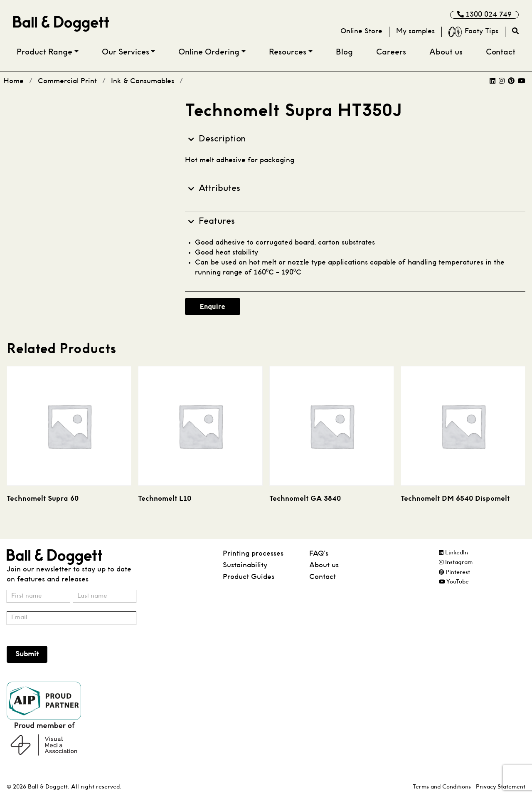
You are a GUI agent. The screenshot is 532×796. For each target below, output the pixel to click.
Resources (288, 53)
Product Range (44, 53)
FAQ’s (319, 554)
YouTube (454, 582)
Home (14, 81)
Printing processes (253, 554)
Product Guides (249, 577)
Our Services (126, 53)
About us (446, 53)
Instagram (456, 562)
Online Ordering (209, 53)
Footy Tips (473, 32)
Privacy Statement (501, 787)
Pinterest (454, 572)
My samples (415, 31)
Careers (391, 53)
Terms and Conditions (442, 787)
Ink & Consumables (143, 81)
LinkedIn (453, 553)
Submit (27, 654)
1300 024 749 (484, 15)
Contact (501, 53)
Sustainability (245, 565)
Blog (344, 53)
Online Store (361, 31)
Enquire (213, 307)
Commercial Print (67, 81)
